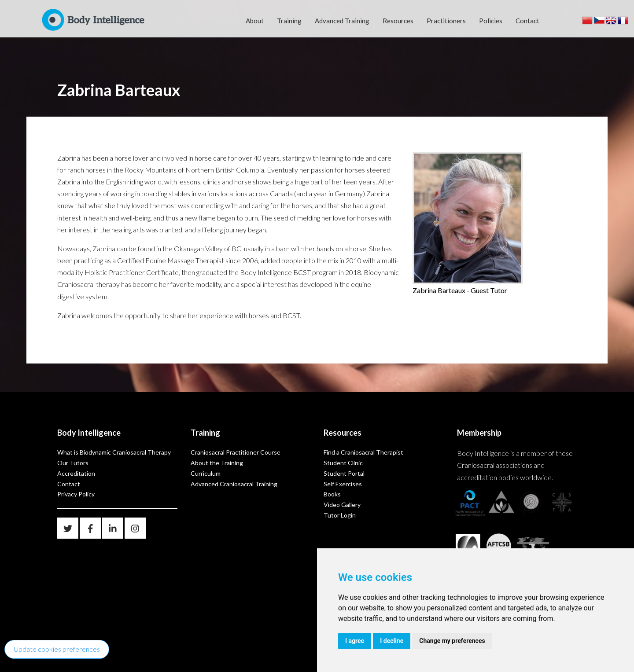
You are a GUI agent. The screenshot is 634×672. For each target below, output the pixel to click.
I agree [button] (355, 641)
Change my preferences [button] (452, 641)
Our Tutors (73, 463)
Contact (527, 21)
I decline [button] (392, 641)
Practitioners (446, 21)
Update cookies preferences (57, 649)
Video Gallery (342, 505)
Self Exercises (343, 484)
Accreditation (76, 473)
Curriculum (206, 473)
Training (289, 21)
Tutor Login (340, 515)
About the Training (217, 463)
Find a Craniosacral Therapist (363, 452)
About (255, 21)
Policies (491, 21)
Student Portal (344, 473)
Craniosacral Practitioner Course (236, 452)
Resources (398, 21)
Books (332, 494)
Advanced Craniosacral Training (234, 484)
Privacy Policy (76, 494)
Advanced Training (342, 21)
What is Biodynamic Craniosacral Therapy (114, 452)
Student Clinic (343, 463)
